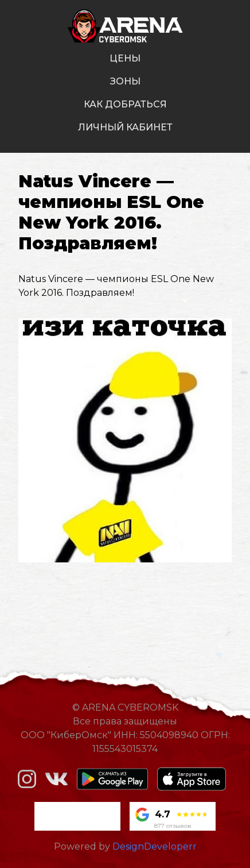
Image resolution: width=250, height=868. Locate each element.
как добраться (125, 104)
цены (125, 58)
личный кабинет (125, 127)
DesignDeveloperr (155, 846)
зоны (125, 81)
